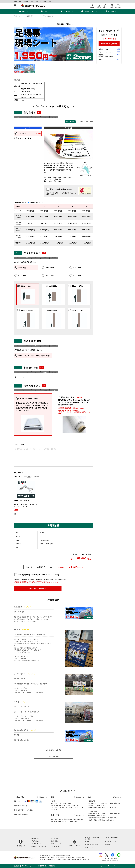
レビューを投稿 (54, 756)
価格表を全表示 (21, 202)
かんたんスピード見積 (111, 837)
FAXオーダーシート (111, 842)
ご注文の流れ (35, 841)
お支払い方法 (55, 838)
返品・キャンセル (56, 844)
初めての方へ (35, 838)
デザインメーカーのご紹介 (39, 847)
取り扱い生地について (86, 122)
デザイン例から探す (69, 11)
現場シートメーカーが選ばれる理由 (93, 838)
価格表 (87, 842)
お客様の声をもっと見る (53, 750)
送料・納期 (55, 841)
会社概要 (16, 866)
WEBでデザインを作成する (38, 589)
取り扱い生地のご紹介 (92, 845)
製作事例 (108, 845)
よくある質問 (112, 11)
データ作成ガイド (36, 844)
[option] (53, 44)
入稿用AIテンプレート (91, 11)
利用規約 (52, 866)
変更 (118, 49)
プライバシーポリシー (29, 866)
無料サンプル (89, 847)
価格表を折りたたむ (36, 202)
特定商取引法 (42, 866)
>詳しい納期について (60, 580)
